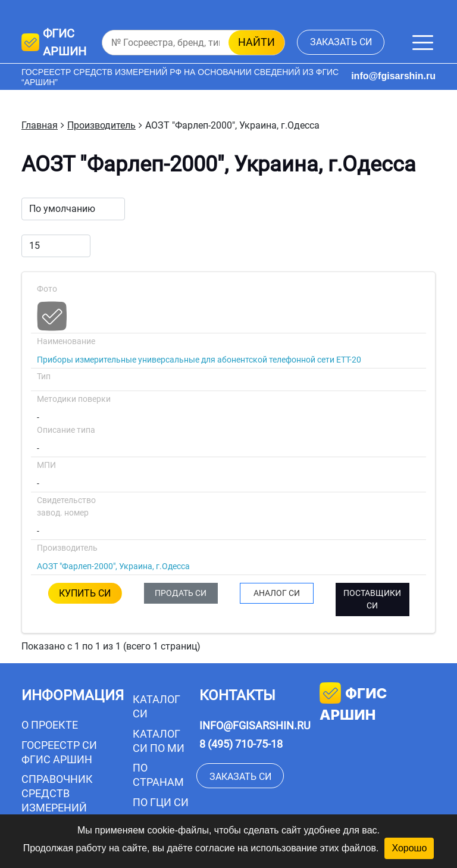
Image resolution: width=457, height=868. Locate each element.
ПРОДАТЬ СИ (181, 593)
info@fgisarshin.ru (393, 76)
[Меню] (423, 43)
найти (256, 42)
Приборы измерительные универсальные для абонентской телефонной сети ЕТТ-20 (199, 360)
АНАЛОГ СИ (277, 593)
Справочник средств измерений (57, 793)
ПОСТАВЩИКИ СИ (372, 599)
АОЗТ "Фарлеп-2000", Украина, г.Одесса (113, 566)
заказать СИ (341, 42)
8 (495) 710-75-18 (241, 744)
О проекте (50, 725)
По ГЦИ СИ (161, 802)
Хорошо (409, 848)
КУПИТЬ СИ (85, 593)
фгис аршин (353, 703)
